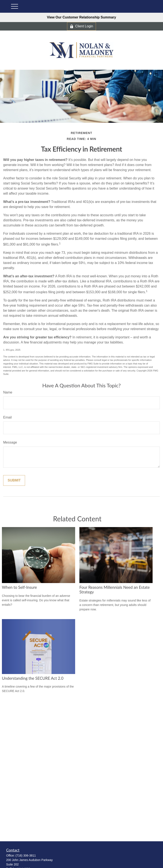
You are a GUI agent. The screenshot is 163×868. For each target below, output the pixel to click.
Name (8, 392)
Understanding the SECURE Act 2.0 (33, 678)
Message (10, 442)
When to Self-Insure (19, 587)
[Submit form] (14, 480)
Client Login (81, 26)
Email (7, 417)
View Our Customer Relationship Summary (81, 17)
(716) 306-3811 (26, 855)
